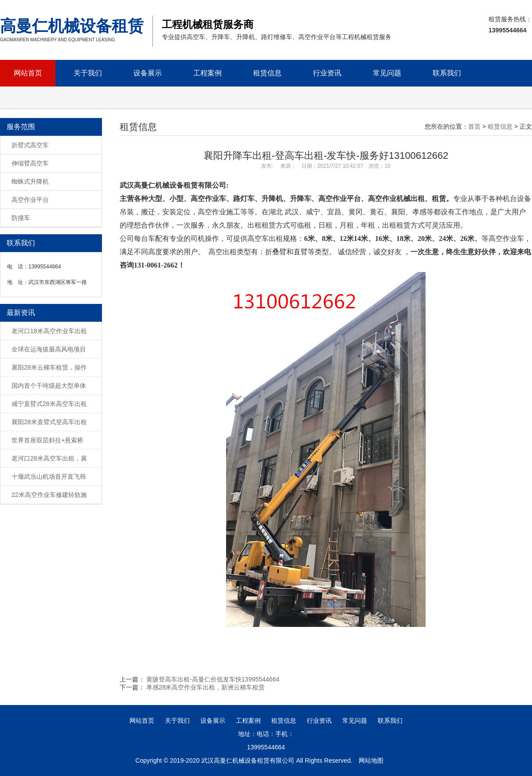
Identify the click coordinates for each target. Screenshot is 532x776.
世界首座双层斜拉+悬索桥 (47, 440)
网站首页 (28, 73)
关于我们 (88, 73)
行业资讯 (327, 73)
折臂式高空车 (30, 145)
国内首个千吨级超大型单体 (49, 386)
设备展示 (148, 73)
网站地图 (371, 760)
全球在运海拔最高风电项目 (49, 349)
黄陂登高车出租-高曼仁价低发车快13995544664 (213, 679)
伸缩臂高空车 (30, 163)
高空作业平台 (30, 200)
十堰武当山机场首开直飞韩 (49, 477)
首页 (474, 126)
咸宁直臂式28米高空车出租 (49, 404)
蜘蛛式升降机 (30, 181)
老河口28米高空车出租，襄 (49, 458)
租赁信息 (267, 73)
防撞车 (21, 218)
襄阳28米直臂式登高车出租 (49, 422)
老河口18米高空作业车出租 (49, 331)
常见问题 (387, 73)
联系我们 (447, 73)
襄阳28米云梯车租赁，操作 (49, 367)
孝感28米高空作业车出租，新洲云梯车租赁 (206, 687)
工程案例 (207, 73)
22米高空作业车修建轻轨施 (49, 495)
